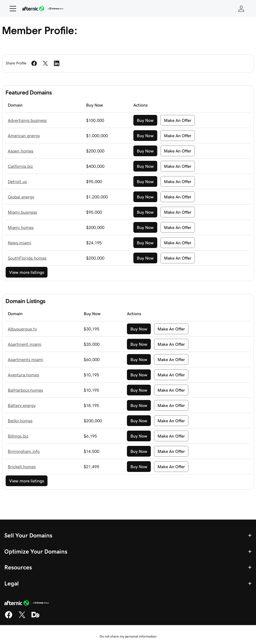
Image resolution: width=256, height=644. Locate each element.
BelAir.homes (20, 421)
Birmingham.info (24, 451)
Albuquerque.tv (22, 329)
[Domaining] (35, 617)
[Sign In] (241, 9)
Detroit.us (17, 181)
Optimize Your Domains (36, 551)
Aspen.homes (21, 151)
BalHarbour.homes (25, 390)
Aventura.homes (23, 375)
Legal (12, 583)
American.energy (24, 136)
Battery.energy (22, 405)
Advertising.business (27, 120)
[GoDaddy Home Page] (27, 604)
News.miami (19, 243)
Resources (18, 567)
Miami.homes (21, 227)
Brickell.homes (22, 467)
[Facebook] (9, 617)
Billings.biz (18, 436)
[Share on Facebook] (34, 63)
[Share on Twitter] (45, 63)
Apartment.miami (25, 344)
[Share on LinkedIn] (57, 63)
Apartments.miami (25, 359)
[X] (22, 617)
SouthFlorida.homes (27, 258)
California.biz (20, 166)
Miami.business (22, 212)
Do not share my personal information (128, 636)
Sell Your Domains (28, 535)
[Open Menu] (11, 9)
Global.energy (21, 197)
